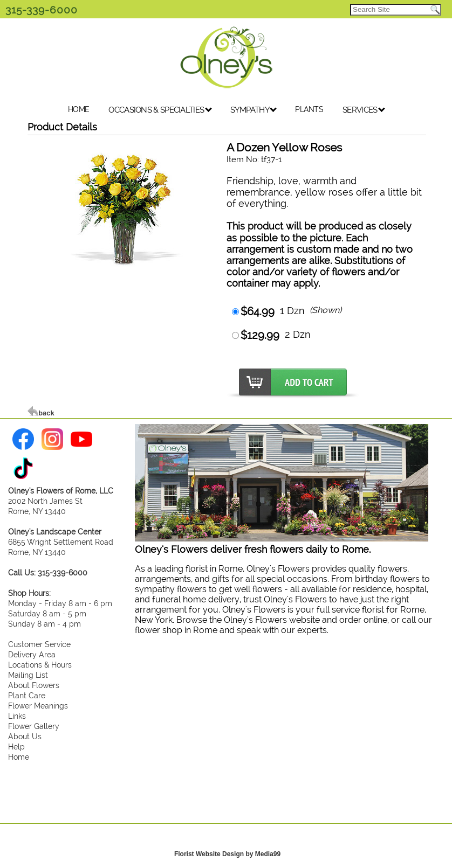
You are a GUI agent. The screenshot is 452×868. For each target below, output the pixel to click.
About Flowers (34, 685)
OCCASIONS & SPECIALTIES (160, 110)
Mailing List (28, 675)
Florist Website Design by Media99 (227, 854)
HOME (78, 109)
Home (19, 757)
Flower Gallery (34, 726)
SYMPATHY (254, 110)
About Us (25, 736)
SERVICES (364, 110)
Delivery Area (32, 654)
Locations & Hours (40, 665)
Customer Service (39, 644)
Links (17, 716)
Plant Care (27, 695)
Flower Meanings (38, 706)
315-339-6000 (42, 10)
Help (16, 747)
